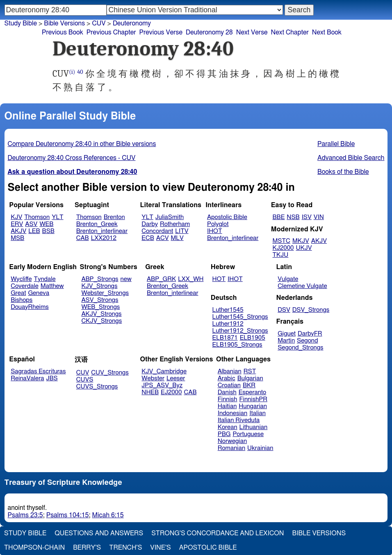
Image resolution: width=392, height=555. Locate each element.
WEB (46, 224)
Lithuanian (254, 427)
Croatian (229, 385)
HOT (219, 279)
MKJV (301, 241)
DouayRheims (30, 307)
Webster (153, 378)
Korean (228, 427)
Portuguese (248, 434)
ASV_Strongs (100, 300)
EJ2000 (171, 392)
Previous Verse (161, 32)
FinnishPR (254, 399)
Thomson (37, 217)
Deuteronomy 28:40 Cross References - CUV (72, 158)
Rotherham (175, 224)
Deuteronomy (132, 23)
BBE (279, 217)
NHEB (150, 392)
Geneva (39, 293)
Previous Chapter (111, 32)
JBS (52, 378)
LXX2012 (104, 238)
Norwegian (232, 441)
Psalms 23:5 (25, 515)
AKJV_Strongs (101, 314)
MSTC (281, 241)
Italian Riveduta (239, 420)
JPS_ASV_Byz (162, 385)
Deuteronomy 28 (209, 32)
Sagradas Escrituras (38, 371)
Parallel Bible (336, 144)
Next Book (327, 32)
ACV (163, 238)
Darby (150, 224)
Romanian (231, 448)
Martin (286, 341)
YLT (57, 217)
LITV (182, 231)
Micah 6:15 (108, 515)
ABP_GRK (161, 279)
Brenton (114, 217)
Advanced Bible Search (351, 158)
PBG (224, 434)
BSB (48, 231)
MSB (17, 238)
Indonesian (233, 413)
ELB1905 (253, 338)
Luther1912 (228, 324)
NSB (293, 217)
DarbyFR (310, 334)
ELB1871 (225, 338)
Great (18, 293)
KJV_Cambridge (164, 371)
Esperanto (253, 392)
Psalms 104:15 (68, 515)
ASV (31, 224)
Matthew (52, 286)
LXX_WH (191, 279)
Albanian (230, 371)
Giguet (287, 334)
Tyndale (45, 279)
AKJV (18, 231)
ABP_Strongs (100, 279)
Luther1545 (228, 310)
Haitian (227, 406)
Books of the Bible (343, 172)
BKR (249, 385)
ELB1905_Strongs (237, 345)
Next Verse (252, 32)
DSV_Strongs (311, 310)
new (126, 279)
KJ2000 (283, 248)
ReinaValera (27, 378)
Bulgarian (250, 378)
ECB (148, 238)
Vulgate (288, 279)
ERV (17, 224)
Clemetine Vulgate (302, 286)
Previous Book (63, 32)
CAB (83, 238)
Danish (227, 392)
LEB (34, 231)
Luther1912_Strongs (240, 331)
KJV (16, 217)
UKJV (304, 248)
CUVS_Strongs (97, 387)
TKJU (281, 255)
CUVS (85, 380)
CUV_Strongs (110, 373)
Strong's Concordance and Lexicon (218, 533)
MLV (177, 238)
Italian (258, 413)
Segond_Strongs (300, 348)
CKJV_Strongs (101, 321)
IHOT (215, 231)
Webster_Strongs (105, 293)
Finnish (228, 399)
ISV (307, 217)
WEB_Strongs (100, 307)
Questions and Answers (99, 533)
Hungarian (253, 406)
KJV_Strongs (99, 286)
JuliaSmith (170, 217)
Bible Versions (64, 23)
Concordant (157, 231)
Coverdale (25, 286)
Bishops (22, 300)
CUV (83, 373)
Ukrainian (260, 448)
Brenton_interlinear (102, 231)
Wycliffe (21, 279)
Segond (307, 341)
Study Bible (21, 23)
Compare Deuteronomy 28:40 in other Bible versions (82, 144)
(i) (72, 72)
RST (250, 371)
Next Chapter (290, 32)
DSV (284, 310)
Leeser (176, 378)
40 (80, 72)
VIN (319, 217)
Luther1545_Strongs (240, 317)
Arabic (227, 378)
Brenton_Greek (97, 224)
